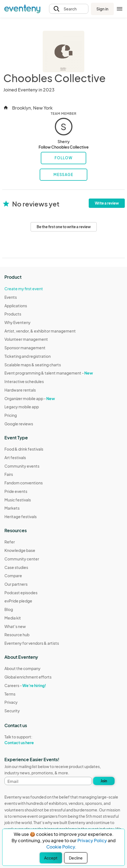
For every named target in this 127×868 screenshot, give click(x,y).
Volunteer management (26, 339)
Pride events (16, 491)
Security (12, 711)
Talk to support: (28, 740)
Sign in (102, 9)
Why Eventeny (17, 322)
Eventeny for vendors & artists (32, 643)
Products (13, 314)
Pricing (11, 415)
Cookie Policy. (61, 847)
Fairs (9, 474)
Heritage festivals (21, 517)
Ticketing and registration (28, 356)
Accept (51, 858)
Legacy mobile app (22, 407)
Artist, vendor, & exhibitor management (40, 331)
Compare (13, 576)
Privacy (11, 702)
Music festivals (18, 500)
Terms (10, 694)
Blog (9, 609)
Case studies (16, 567)
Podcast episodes (21, 593)
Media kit (13, 618)
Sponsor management (25, 348)
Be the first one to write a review (64, 227)
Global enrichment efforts (28, 677)
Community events (22, 466)
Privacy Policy (92, 840)
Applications (16, 306)
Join (104, 781)
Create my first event (24, 289)
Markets (12, 508)
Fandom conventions (24, 483)
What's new (15, 626)
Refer (10, 542)
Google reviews (19, 424)
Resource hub (17, 635)
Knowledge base (20, 550)
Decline (76, 858)
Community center (22, 559)
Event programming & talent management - (49, 373)
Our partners (16, 584)
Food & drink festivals (24, 449)
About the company (22, 668)
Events (11, 297)
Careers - (25, 685)
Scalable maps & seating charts (33, 365)
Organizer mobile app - (30, 398)
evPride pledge (18, 601)
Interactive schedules (24, 381)
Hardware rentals (20, 390)
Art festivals (15, 457)
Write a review (107, 203)
